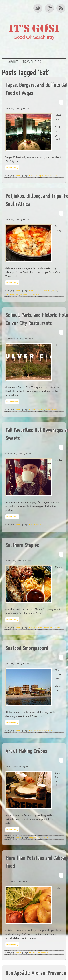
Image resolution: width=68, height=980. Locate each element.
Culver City (34, 410)
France (45, 837)
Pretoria (24, 295)
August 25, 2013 (13, 561)
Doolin (32, 952)
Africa (32, 291)
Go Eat (18, 176)
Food (55, 291)
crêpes (32, 837)
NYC (42, 525)
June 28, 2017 (12, 108)
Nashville (38, 628)
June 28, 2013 (12, 664)
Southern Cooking (52, 628)
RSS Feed (61, 8)
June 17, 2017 (12, 219)
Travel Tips (32, 62)
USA (56, 176)
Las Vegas (39, 176)
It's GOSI (34, 28)
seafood (50, 731)
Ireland (44, 952)
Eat (31, 176)
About (13, 62)
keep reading (12, 168)
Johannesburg (12, 295)
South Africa (35, 295)
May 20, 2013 (12, 882)
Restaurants (51, 410)
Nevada (49, 176)
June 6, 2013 (12, 766)
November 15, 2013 (15, 339)
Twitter (38, 8)
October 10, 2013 (14, 454)
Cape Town (41, 291)
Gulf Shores (39, 731)
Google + (50, 8)
